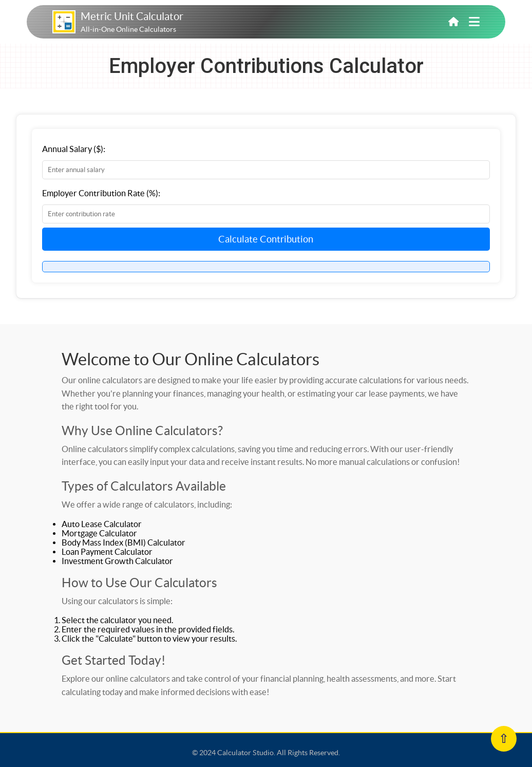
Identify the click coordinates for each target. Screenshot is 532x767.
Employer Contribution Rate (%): (101, 193)
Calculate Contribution (266, 239)
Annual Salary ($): (74, 149)
